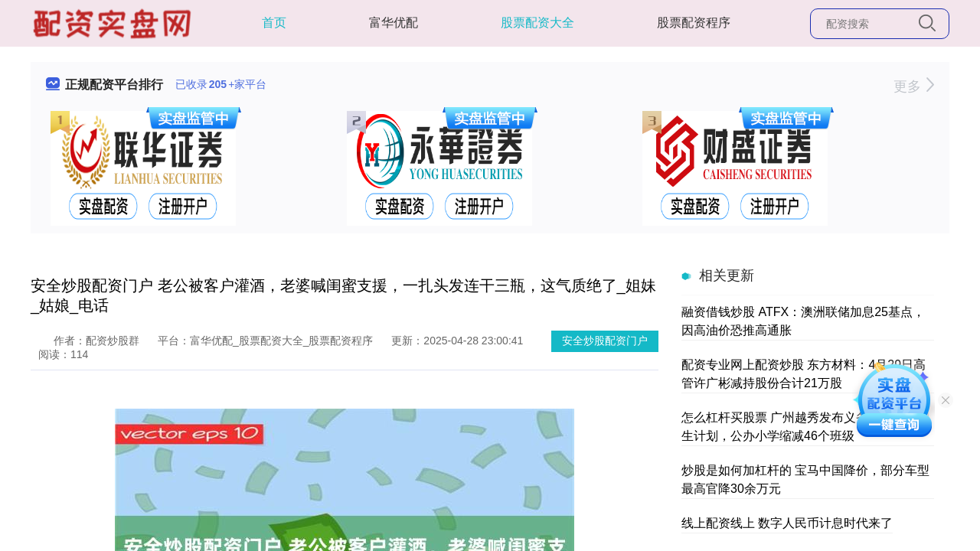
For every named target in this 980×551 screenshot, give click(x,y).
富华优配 (394, 23)
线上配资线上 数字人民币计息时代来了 (787, 523)
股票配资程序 (694, 23)
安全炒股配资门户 (605, 341)
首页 (274, 23)
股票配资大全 (537, 23)
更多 (914, 86)
